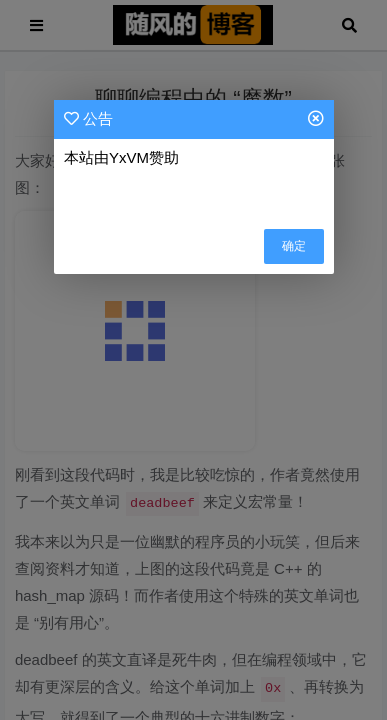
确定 (294, 246)
